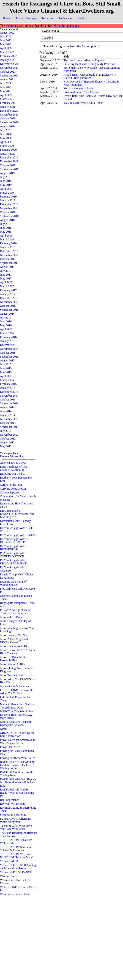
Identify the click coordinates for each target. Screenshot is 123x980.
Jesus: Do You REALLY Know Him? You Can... (18, 652)
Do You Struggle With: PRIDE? (18, 535)
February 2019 (8, 197)
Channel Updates (10, 492)
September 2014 (9, 403)
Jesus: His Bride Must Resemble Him (13, 659)
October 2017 (8, 259)
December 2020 (9, 111)
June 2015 (6, 368)
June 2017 (6, 275)
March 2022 (7, 52)
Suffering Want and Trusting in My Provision (89, 64)
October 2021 (8, 72)
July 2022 (6, 36)
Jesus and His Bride (11, 617)
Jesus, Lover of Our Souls (15, 635)
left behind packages (66, 26)
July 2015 (6, 364)
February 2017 (8, 290)
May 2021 (6, 91)
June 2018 (6, 228)
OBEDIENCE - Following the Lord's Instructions (17, 734)
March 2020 (7, 146)
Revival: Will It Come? (13, 804)
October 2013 (8, 423)
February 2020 (8, 150)
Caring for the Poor (11, 485)
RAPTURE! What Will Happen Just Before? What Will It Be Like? (18, 782)
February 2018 (8, 243)
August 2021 (7, 79)
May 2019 (6, 185)
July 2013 (6, 431)
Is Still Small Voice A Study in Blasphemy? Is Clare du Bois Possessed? (90, 76)
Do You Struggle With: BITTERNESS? (13, 548)
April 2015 (6, 376)
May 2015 (6, 372)
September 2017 (9, 263)
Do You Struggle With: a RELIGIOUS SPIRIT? (14, 541)
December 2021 (9, 64)
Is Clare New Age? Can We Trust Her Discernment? (16, 612)
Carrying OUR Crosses (13, 489)
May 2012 (6, 446)
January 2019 (8, 200)
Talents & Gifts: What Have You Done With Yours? (16, 827)
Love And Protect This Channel (81, 92)
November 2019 (9, 161)
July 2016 (6, 318)
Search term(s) (51, 31)
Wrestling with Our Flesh (14, 894)
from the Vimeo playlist (85, 46)
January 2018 (8, 247)
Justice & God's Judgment (15, 686)
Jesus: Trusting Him (11, 675)
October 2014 (8, 400)
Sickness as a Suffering (13, 815)
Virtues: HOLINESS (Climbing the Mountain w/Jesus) (18, 867)
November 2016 (9, 302)
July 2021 (6, 83)
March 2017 (7, 286)
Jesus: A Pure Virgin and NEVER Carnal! (14, 641)
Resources (47, 18)
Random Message (26, 18)
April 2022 (6, 48)
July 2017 (6, 271)
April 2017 (6, 282)
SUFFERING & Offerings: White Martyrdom (15, 820)
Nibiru (4, 729)
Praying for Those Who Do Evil (18, 758)
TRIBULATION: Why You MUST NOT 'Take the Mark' (16, 856)
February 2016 (8, 337)
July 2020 (6, 130)
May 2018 (6, 232)
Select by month (9, 29)
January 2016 (8, 341)
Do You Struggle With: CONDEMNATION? (13, 555)
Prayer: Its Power (10, 747)
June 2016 (6, 321)
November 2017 (9, 255)
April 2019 (6, 189)
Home (6, 18)
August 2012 (7, 442)
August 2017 (7, 267)
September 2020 (9, 122)
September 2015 (9, 357)
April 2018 (6, 236)
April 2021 (6, 95)
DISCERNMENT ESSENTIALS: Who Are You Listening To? (17, 514)
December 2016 (9, 298)
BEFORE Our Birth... (12, 474)
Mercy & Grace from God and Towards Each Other (17, 706)
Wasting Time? (9, 876)
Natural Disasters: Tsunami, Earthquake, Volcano (16, 723)
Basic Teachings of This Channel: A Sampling (14, 468)
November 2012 (9, 435)
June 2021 (6, 87)
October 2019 (8, 165)
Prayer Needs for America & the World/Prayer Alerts (18, 741)
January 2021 (8, 107)
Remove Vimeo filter (12, 456)
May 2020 (6, 138)
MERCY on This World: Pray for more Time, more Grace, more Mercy (17, 715)
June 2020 (6, 134)
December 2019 (9, 157)
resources (12, 26)
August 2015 (7, 360)
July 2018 (6, 224)
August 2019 (7, 173)
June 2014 (6, 411)
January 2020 (8, 154)
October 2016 (8, 306)
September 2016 (9, 310)
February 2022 (8, 56)
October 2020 (8, 118)
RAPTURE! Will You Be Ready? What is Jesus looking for (17, 793)
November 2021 (9, 68)
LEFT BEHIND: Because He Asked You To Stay (17, 692)
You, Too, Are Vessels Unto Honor (83, 103)
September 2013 (9, 427)
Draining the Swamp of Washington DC (13, 583)
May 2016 (6, 325)
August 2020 (7, 126)
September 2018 (9, 216)
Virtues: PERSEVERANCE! (16, 872)
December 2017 (9, 251)
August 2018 (7, 220)
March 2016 (7, 333)
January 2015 (8, 388)
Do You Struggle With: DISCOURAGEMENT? (14, 562)
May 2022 (6, 44)
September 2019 (9, 169)
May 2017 (6, 278)
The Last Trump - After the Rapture (84, 60)
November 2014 (9, 396)
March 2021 (7, 99)
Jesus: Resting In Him (13, 664)
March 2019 (7, 193)
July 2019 (6, 177)
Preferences (65, 18)
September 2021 (9, 76)
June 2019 (6, 181)
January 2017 (8, 294)
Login (81, 18)
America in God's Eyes (13, 463)
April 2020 (6, 142)
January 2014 (8, 415)
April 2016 (6, 329)
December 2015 (9, 345)
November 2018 (9, 208)
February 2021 (8, 103)
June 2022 (6, 40)
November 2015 (9, 349)
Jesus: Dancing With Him (15, 646)
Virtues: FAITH (9, 861)
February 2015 (8, 384)
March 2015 (7, 380)
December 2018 (9, 204)
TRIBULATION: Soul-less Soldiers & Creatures (15, 849)
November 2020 (9, 115)
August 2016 (7, 314)
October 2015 (8, 353)
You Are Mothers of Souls (78, 88)
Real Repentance (10, 800)
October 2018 (8, 212)
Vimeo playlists (9, 453)
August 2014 (7, 407)
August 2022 (7, 33)
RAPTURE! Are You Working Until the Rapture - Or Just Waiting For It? (17, 765)
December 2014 (9, 392)
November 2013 (9, 419)
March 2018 (7, 239)
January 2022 (8, 60)
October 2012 (8, 439)
